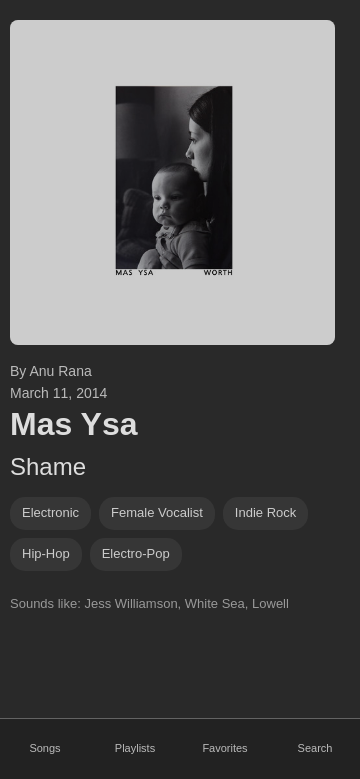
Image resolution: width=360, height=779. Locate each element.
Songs (44, 748)
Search (315, 748)
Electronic (50, 512)
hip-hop (46, 553)
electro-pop (136, 553)
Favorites (224, 748)
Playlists (135, 748)
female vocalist (157, 512)
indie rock (265, 512)
